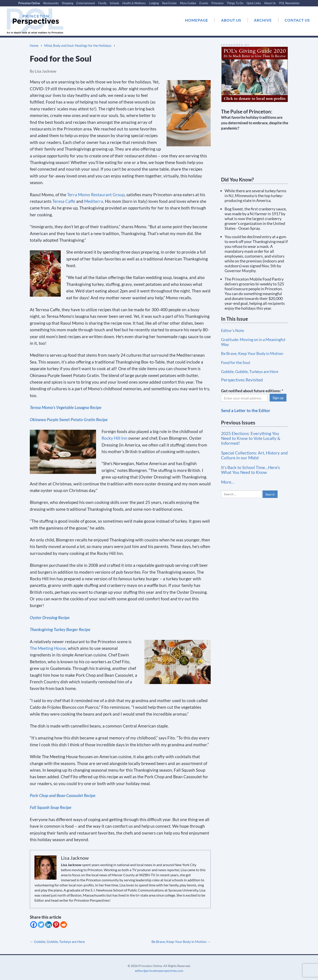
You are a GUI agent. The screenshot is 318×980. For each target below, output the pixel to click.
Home (34, 45)
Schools (115, 3)
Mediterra (94, 201)
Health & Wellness (134, 3)
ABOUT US (231, 20)
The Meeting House (48, 648)
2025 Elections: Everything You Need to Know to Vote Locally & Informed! (251, 438)
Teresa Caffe (64, 201)
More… (228, 482)
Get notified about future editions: (252, 391)
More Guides (188, 3)
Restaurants (51, 3)
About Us (270, 3)
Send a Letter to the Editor (246, 410)
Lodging (154, 3)
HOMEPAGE (197, 20)
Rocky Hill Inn (115, 438)
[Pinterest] (56, 925)
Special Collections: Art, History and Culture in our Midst (254, 455)
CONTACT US (297, 20)
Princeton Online (29, 3)
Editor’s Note (233, 330)
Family (102, 3)
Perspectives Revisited (242, 380)
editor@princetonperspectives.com (159, 971)
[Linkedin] (49, 925)
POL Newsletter (289, 3)
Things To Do (235, 3)
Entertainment (86, 3)
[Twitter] (41, 925)
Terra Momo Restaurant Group (96, 195)
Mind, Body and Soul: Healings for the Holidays (78, 45)
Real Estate (169, 3)
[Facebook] (34, 925)
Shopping (68, 3)
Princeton (217, 3)
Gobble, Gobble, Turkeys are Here (57, 941)
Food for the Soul (236, 362)
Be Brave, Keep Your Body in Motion (181, 941)
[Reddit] (64, 925)
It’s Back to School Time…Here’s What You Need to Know (250, 470)
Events (204, 3)
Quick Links (254, 3)
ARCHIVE (263, 20)
